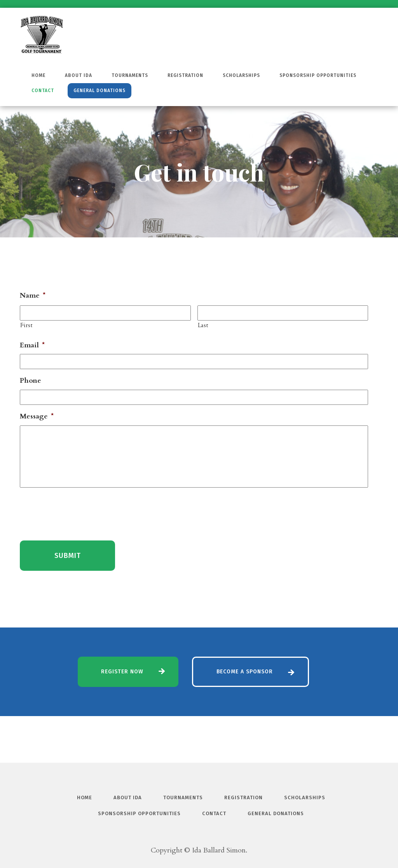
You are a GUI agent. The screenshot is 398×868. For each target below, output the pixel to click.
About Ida (79, 75)
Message (37, 416)
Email (32, 345)
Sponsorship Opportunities (318, 75)
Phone (31, 381)
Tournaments (130, 75)
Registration (185, 75)
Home (38, 75)
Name (33, 295)
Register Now (122, 672)
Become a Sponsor (245, 672)
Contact (43, 91)
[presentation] (79, 513)
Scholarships (241, 75)
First (26, 325)
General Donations (99, 91)
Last (203, 325)
